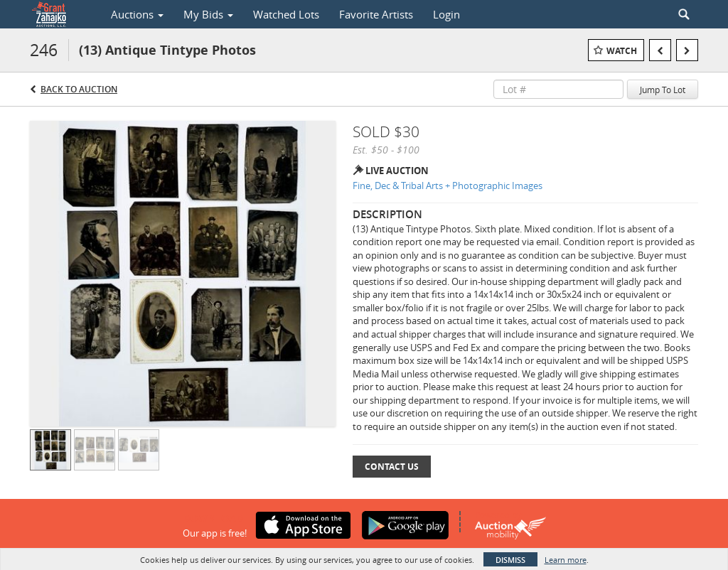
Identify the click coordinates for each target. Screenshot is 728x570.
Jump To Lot (663, 90)
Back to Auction (79, 89)
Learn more (566, 560)
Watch (622, 51)
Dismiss (510, 560)
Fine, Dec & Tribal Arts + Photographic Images (448, 185)
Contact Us (392, 467)
